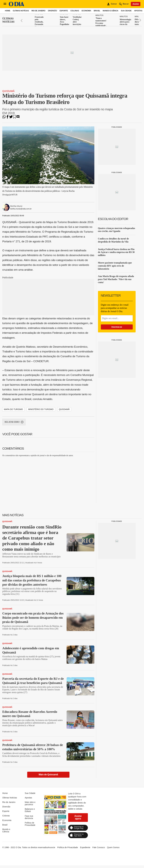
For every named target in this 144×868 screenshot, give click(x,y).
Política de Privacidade (30, 824)
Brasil (97, 11)
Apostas (138, 11)
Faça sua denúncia (29, 817)
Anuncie (51, 847)
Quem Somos (113, 847)
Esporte (64, 11)
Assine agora (78, 817)
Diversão (52, 11)
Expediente (85, 847)
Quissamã (8, 91)
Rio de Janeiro (38, 11)
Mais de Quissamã (48, 775)
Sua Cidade (126, 11)
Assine (136, 4)
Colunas (75, 11)
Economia (86, 11)
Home (8, 11)
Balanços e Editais (30, 810)
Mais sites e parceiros (30, 803)
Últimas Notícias (21, 11)
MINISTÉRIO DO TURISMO (41, 409)
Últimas (8, 20)
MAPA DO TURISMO (13, 409)
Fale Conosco (99, 847)
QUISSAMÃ (64, 409)
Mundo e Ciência (111, 11)
